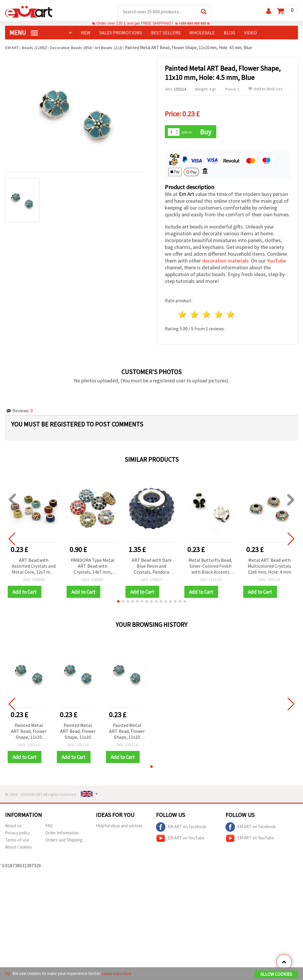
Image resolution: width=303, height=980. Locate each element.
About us (13, 827)
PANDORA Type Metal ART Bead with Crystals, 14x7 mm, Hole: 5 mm (93, 567)
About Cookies (18, 848)
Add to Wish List (265, 89)
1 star (183, 315)
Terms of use (17, 841)
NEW (86, 33)
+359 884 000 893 (192, 24)
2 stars (195, 315)
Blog (229, 33)
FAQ (49, 827)
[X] (8, 974)
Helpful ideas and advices (119, 827)
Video (250, 33)
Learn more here (118, 974)
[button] (118, 602)
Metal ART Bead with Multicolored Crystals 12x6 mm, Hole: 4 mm (269, 567)
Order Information (62, 834)
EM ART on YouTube (180, 839)
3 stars (207, 315)
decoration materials (225, 262)
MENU (24, 33)
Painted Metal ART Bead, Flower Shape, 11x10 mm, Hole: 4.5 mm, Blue (29, 732)
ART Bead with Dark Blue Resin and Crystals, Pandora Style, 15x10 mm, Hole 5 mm (151, 567)
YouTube (276, 262)
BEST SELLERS (166, 33)
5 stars (231, 315)
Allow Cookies (276, 975)
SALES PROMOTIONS (121, 33)
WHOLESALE (202, 33)
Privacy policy (17, 834)
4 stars (219, 315)
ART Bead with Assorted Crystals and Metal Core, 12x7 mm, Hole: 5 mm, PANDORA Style (34, 567)
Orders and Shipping (64, 841)
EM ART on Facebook (181, 828)
